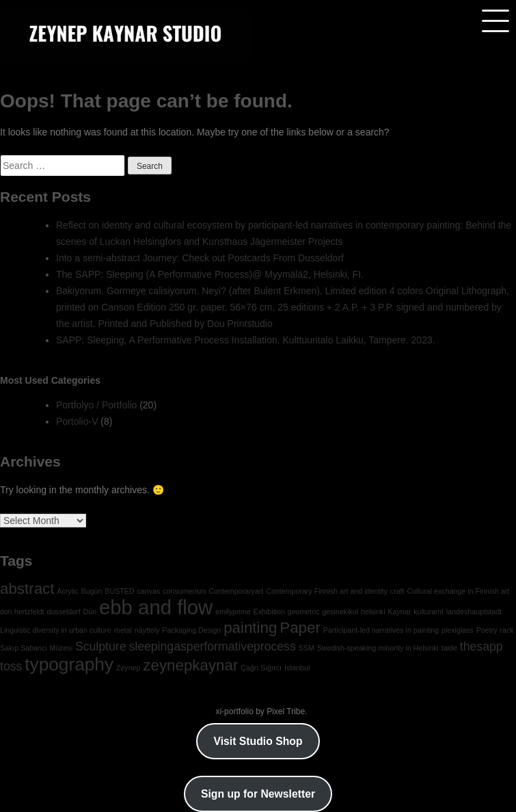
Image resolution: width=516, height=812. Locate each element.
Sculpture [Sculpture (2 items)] (101, 646)
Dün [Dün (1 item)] (90, 612)
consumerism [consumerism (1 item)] (184, 591)
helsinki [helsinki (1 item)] (373, 612)
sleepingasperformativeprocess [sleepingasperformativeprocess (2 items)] (212, 646)
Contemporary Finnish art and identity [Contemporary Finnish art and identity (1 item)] (327, 591)
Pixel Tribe (286, 711)
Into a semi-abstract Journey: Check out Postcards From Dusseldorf (200, 258)
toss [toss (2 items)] (11, 666)
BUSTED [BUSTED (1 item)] (119, 591)
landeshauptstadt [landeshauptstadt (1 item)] (474, 612)
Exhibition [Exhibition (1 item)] (269, 612)
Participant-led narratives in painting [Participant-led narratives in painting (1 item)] (381, 630)
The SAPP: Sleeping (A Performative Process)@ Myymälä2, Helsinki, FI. (210, 274)
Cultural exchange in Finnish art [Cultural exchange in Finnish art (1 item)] (458, 591)
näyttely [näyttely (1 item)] (147, 630)
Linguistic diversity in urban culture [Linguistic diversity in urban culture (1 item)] (56, 630)
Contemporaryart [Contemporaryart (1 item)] (236, 591)
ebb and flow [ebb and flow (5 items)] (156, 607)
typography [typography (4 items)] (69, 664)
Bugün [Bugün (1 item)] (92, 591)
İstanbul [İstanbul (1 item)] (297, 668)
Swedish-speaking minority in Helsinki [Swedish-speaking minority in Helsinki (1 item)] (378, 648)
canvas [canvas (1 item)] (148, 591)
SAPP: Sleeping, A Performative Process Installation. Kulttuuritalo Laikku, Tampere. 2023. (246, 340)
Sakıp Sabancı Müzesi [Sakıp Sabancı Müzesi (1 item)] (36, 648)
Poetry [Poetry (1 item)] (487, 630)
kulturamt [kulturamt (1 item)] (429, 612)
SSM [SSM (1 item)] (307, 648)
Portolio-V (77, 421)
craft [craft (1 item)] (397, 591)
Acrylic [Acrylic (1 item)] (67, 591)
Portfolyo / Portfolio (96, 405)
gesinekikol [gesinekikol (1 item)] (340, 612)
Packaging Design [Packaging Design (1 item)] (191, 630)
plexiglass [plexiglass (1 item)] (458, 630)
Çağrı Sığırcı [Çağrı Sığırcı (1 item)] (261, 668)
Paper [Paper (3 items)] (300, 628)
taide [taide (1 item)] (449, 648)
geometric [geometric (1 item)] (304, 612)
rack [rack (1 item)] (506, 630)
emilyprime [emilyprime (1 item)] (233, 612)
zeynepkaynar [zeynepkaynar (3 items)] (190, 665)
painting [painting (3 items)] (250, 628)
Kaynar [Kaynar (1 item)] (399, 612)
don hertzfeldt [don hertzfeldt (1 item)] (22, 612)
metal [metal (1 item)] (123, 630)
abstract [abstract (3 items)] (27, 589)
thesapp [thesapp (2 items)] (481, 646)
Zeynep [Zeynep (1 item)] (128, 668)
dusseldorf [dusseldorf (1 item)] (63, 612)
